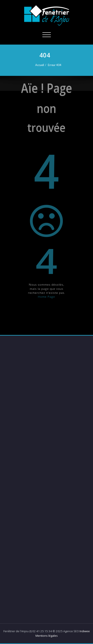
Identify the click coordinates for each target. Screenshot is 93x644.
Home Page (47, 312)
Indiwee (85, 631)
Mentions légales (47, 636)
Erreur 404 (55, 65)
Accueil (40, 65)
